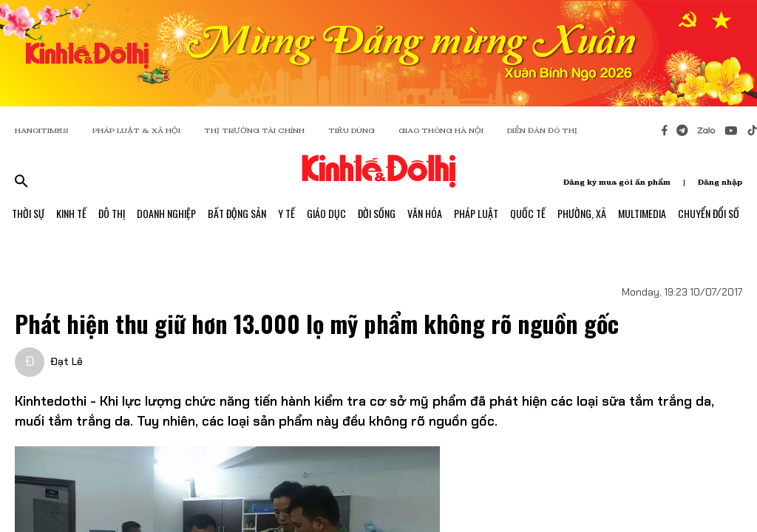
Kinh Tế (71, 213)
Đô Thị (112, 213)
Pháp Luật (476, 213)
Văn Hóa (425, 213)
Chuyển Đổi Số (709, 213)
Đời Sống (377, 213)
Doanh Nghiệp (166, 213)
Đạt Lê (67, 361)
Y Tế (286, 213)
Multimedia (642, 213)
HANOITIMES (42, 130)
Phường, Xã (582, 213)
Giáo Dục (326, 213)
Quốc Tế (528, 213)
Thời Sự (28, 213)
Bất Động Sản (237, 213)
